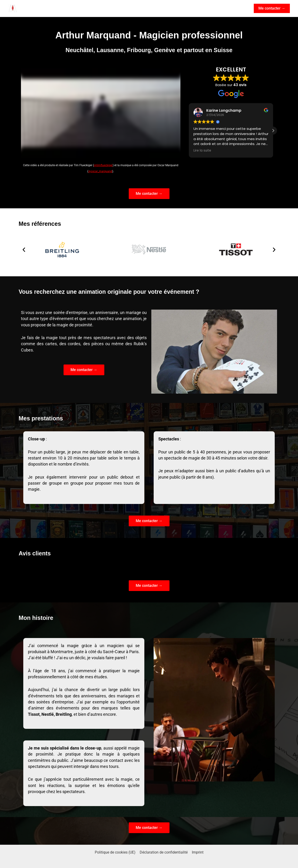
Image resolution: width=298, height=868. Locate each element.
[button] (272, 8)
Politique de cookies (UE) (116, 852)
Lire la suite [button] (202, 151)
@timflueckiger (103, 165)
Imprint (197, 852)
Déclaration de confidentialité (164, 852)
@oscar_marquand (100, 171)
